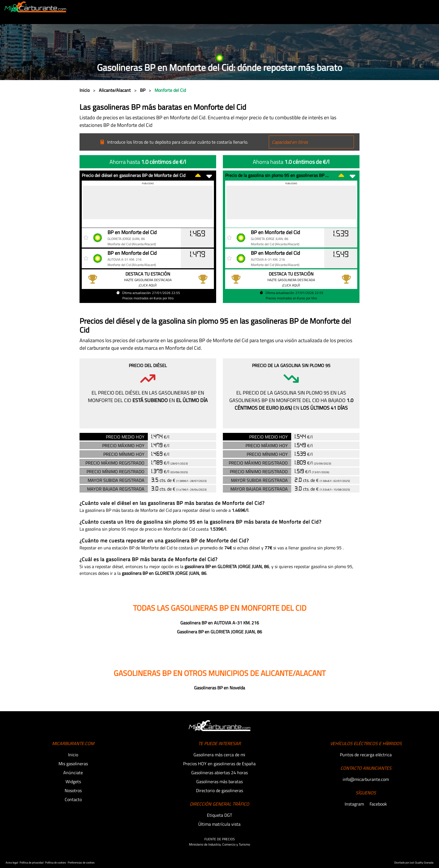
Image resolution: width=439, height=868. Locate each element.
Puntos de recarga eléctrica (366, 755)
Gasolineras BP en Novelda (219, 688)
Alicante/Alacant (115, 90)
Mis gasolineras (73, 764)
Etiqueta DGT (219, 815)
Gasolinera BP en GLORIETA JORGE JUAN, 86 (219, 632)
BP (143, 90)
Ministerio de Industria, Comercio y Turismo (219, 844)
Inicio (85, 90)
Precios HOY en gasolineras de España (219, 764)
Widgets (73, 781)
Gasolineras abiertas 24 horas (219, 773)
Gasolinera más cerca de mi (219, 755)
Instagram (355, 804)
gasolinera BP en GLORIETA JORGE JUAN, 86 (227, 566)
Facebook (378, 804)
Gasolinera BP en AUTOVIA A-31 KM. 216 (220, 623)
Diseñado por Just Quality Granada (414, 863)
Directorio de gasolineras (219, 790)
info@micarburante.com (366, 779)
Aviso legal (12, 863)
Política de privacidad (32, 863)
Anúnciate (73, 773)
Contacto (73, 799)
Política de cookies (56, 863)
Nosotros (73, 790)
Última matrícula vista (219, 824)
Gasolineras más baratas (219, 781)
